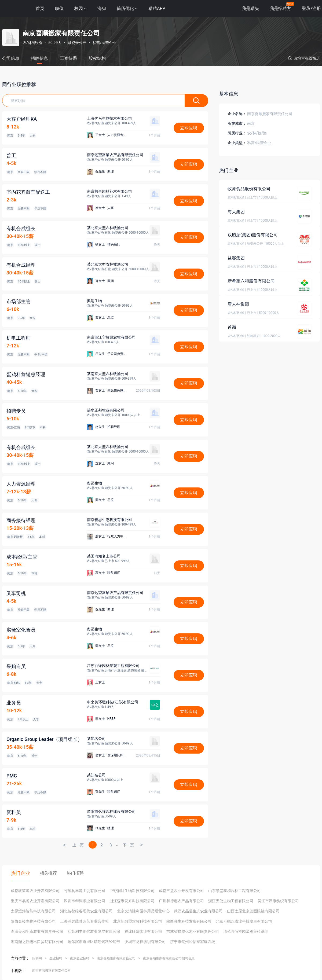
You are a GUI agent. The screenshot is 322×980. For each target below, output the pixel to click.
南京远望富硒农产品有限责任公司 (115, 155)
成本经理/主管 (22, 557)
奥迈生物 (94, 301)
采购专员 (16, 666)
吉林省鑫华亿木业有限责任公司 (193, 931)
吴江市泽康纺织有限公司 (278, 901)
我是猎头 (250, 8)
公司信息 (11, 58)
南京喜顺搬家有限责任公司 (116, 958)
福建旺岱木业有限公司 (143, 931)
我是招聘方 (280, 8)
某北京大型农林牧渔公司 (108, 228)
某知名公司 (96, 739)
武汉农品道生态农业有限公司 (198, 911)
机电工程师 (19, 338)
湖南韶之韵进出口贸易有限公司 (37, 942)
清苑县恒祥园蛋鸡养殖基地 (246, 931)
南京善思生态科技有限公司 (109, 520)
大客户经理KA (22, 119)
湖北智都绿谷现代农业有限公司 (86, 911)
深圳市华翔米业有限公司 (85, 901)
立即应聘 (189, 128)
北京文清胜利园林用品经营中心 (143, 911)
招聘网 (37, 958)
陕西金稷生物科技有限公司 (33, 921)
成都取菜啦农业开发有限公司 (35, 891)
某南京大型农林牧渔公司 (108, 374)
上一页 (78, 845)
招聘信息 (39, 58)
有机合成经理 (21, 265)
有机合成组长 (21, 228)
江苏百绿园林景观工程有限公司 (113, 666)
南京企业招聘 (80, 958)
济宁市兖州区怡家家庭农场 (193, 942)
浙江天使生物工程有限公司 (231, 901)
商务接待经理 (21, 520)
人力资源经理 (21, 484)
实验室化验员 (21, 630)
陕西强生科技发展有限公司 (189, 921)
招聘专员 (16, 411)
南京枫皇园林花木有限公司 (109, 191)
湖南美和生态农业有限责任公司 (37, 931)
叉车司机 (16, 593)
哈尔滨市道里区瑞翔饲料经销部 (94, 942)
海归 (102, 8)
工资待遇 (68, 58)
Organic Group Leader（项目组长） (44, 739)
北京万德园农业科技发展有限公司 (244, 921)
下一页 (128, 845)
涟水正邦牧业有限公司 (106, 410)
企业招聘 (56, 958)
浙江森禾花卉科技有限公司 (132, 901)
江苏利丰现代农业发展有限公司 (94, 931)
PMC (12, 776)
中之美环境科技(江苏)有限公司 (113, 702)
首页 (40, 8)
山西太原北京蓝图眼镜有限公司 (253, 911)
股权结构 (97, 58)
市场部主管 (19, 301)
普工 (11, 155)
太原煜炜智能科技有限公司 (33, 911)
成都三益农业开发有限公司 (181, 891)
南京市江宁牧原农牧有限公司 (111, 337)
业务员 (14, 703)
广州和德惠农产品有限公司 (181, 901)
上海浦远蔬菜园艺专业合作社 (85, 921)
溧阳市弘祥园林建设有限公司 (111, 812)
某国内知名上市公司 (104, 556)
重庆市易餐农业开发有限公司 (35, 901)
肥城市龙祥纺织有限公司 (145, 942)
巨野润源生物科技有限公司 (132, 891)
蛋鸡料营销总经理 (26, 374)
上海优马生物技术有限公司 (109, 118)
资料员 (14, 812)
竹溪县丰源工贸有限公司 (85, 891)
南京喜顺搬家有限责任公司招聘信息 (169, 958)
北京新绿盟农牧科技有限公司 (138, 921)
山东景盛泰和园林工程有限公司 (235, 891)
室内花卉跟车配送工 (28, 192)
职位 (59, 8)
